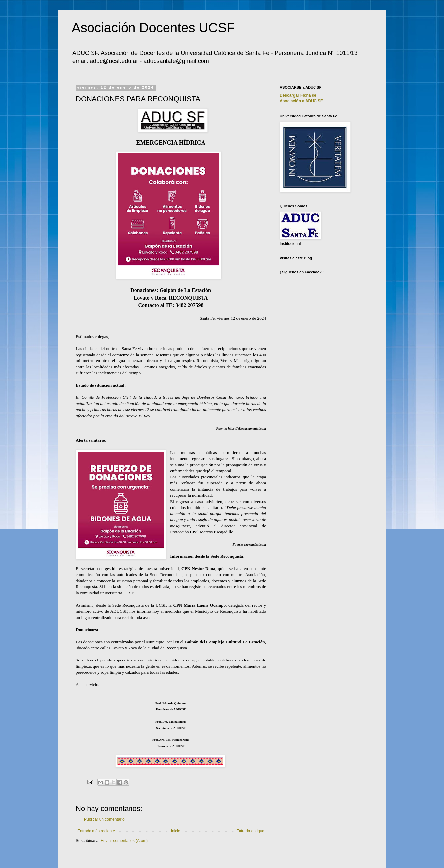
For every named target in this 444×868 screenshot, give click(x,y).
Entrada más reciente (96, 831)
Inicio (176, 831)
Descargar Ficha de (298, 95)
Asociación (301, 101)
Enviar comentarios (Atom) (124, 841)
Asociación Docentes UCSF (153, 28)
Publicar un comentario (104, 819)
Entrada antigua (250, 831)
